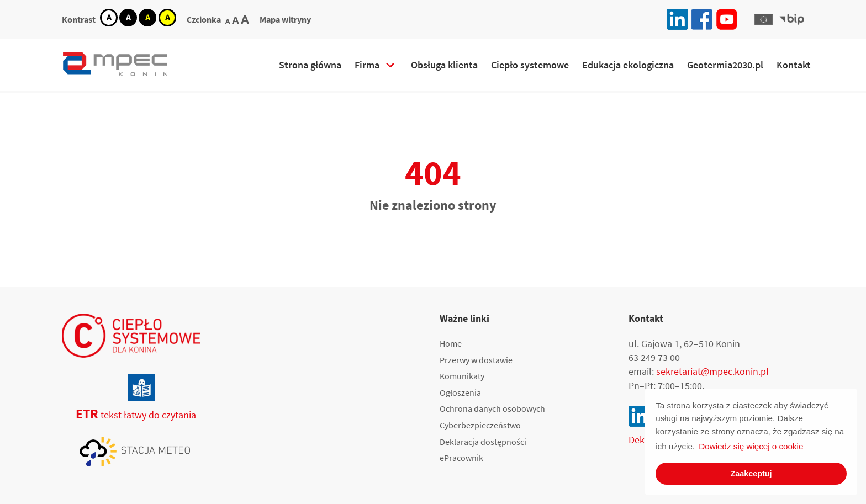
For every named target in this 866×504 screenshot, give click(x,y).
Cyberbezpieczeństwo (480, 425)
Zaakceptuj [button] (751, 474)
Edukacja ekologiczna (628, 65)
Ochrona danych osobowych (492, 408)
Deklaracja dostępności (483, 442)
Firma (367, 65)
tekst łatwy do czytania (129, 415)
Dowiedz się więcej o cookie (751, 446)
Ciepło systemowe (530, 65)
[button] (763, 19)
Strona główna (310, 65)
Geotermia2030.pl (725, 65)
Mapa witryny (285, 19)
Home (451, 343)
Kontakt (794, 65)
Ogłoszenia (460, 392)
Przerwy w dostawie (476, 360)
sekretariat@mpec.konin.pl (712, 371)
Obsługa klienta (444, 65)
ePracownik (461, 458)
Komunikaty (462, 376)
